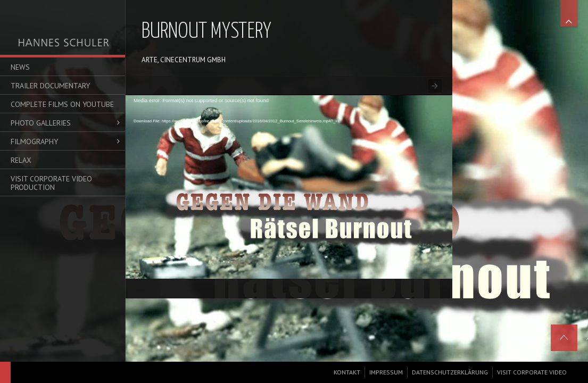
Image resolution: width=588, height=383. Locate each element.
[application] (289, 183)
